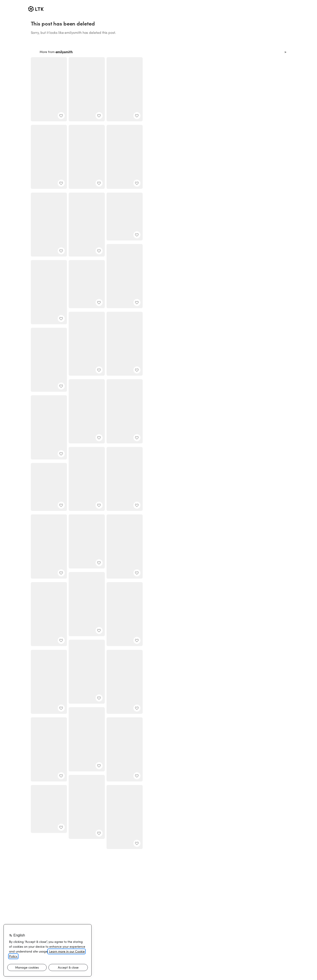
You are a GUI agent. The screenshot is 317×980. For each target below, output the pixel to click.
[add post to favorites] (61, 116)
